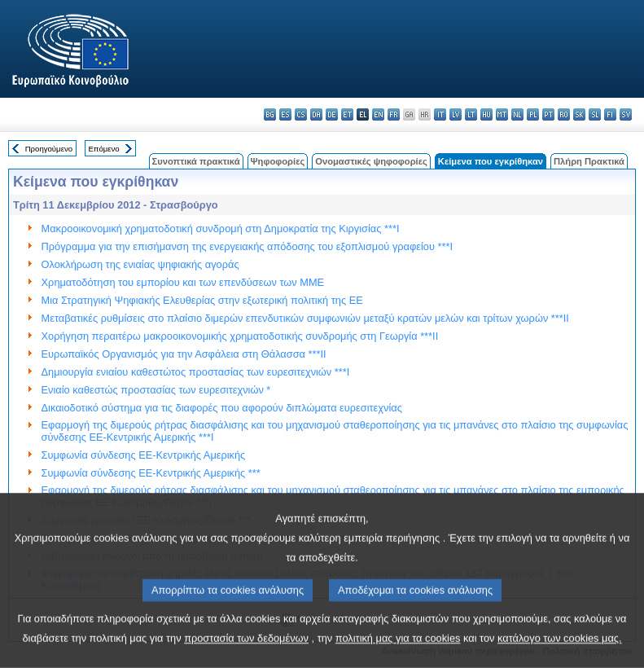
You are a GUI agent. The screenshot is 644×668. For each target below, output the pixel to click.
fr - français (394, 114)
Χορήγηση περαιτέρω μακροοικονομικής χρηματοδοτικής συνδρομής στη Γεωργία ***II (240, 336)
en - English (378, 114)
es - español (285, 114)
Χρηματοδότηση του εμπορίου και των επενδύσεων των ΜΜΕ (183, 282)
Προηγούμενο (49, 149)
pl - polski (533, 114)
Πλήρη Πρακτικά (589, 161)
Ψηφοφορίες (278, 161)
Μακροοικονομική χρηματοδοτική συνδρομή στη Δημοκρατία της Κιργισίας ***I (221, 229)
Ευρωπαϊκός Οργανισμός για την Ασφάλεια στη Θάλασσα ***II (184, 354)
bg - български (270, 114)
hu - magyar (486, 114)
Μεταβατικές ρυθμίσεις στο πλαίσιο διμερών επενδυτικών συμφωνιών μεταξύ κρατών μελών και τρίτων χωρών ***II (305, 318)
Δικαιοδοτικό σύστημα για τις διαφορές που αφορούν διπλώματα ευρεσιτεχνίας (222, 408)
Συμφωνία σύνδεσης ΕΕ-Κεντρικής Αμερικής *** (151, 473)
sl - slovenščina (595, 114)
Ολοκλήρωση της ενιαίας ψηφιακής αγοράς (140, 264)
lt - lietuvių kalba (471, 114)
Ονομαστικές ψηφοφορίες (371, 161)
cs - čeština (301, 114)
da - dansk (316, 114)
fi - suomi (610, 114)
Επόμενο (103, 149)
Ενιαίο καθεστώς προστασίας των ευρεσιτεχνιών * (156, 390)
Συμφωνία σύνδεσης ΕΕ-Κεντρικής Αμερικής (144, 455)
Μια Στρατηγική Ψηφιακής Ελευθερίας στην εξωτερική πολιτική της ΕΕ (202, 300)
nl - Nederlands (517, 114)
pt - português (548, 114)
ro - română (564, 114)
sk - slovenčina (579, 114)
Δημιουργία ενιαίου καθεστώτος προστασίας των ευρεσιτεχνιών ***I (196, 372)
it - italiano (440, 114)
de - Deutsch (332, 114)
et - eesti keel (347, 114)
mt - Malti (502, 114)
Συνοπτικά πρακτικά (196, 161)
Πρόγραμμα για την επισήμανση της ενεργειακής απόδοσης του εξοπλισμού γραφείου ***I (247, 246)
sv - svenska (626, 114)
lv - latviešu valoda (456, 114)
